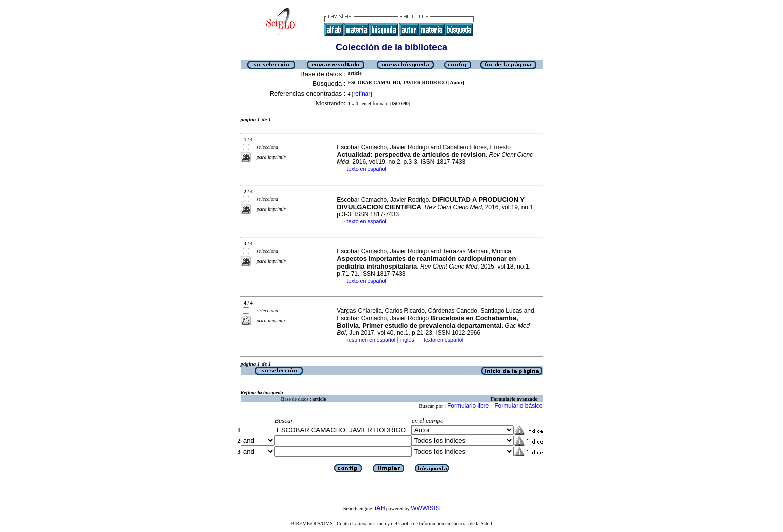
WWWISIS (425, 508)
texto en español (367, 169)
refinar (362, 94)
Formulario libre (468, 406)
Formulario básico (518, 406)
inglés (407, 340)
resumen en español (371, 340)
